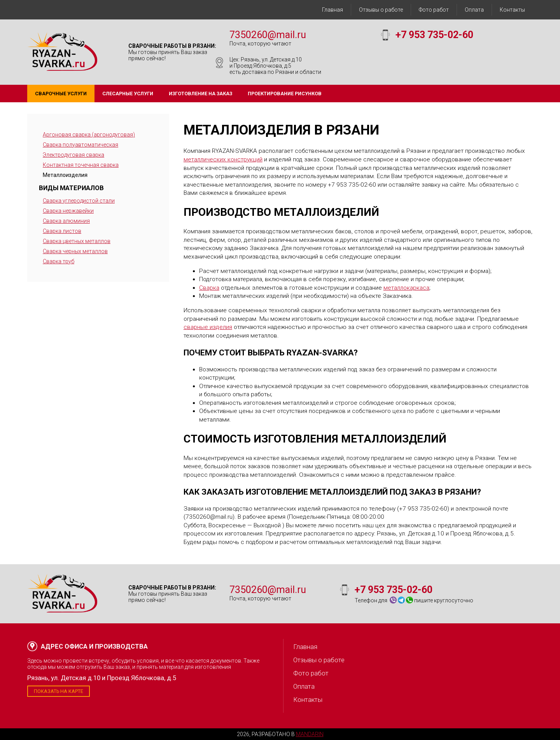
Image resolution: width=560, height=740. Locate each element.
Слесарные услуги (128, 94)
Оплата (474, 10)
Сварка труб (59, 261)
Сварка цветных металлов (77, 241)
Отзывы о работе (381, 10)
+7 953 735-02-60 (434, 35)
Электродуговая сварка (73, 155)
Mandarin (310, 734)
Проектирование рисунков (285, 94)
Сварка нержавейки (68, 211)
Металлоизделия (65, 175)
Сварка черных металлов (75, 251)
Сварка (209, 288)
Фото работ (434, 10)
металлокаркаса (406, 288)
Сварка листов (62, 231)
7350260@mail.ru (268, 35)
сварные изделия (208, 327)
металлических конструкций (223, 159)
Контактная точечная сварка (81, 165)
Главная (332, 10)
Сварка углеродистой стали (79, 201)
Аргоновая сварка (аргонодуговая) (89, 135)
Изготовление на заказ (200, 94)
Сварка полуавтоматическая (80, 145)
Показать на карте (59, 691)
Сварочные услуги (61, 94)
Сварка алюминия (66, 221)
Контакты (512, 10)
